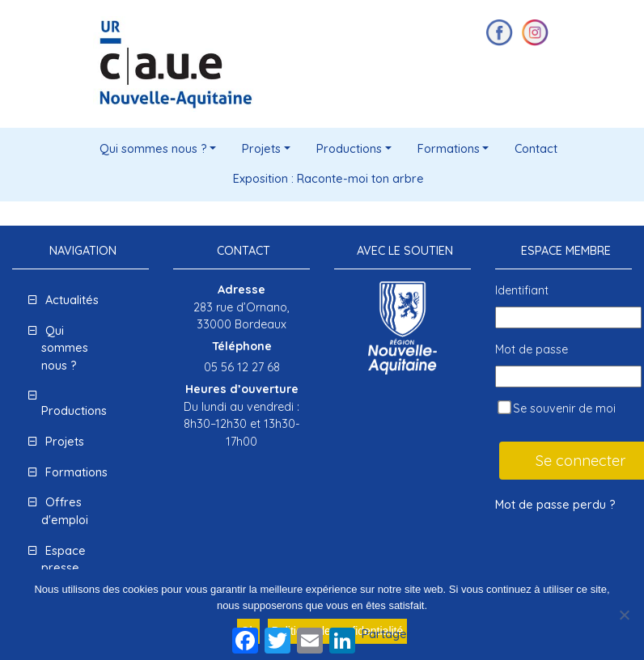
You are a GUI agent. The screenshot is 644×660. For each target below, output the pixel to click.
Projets (261, 149)
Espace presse (64, 560)
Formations (449, 149)
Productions (349, 149)
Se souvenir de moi (557, 408)
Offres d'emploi (65, 511)
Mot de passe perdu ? (555, 505)
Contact (536, 149)
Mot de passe (532, 349)
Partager (387, 634)
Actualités (72, 300)
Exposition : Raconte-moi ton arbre (328, 179)
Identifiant (522, 290)
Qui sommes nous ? (153, 149)
